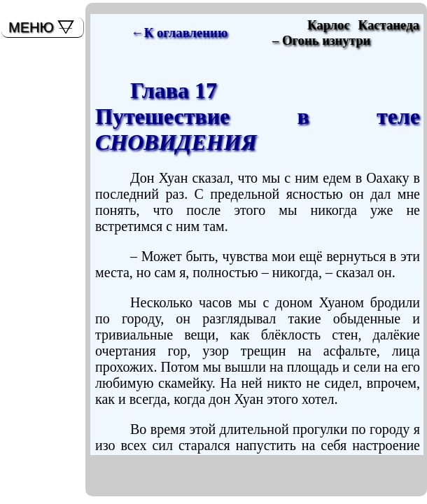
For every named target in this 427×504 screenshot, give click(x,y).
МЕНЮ (31, 27)
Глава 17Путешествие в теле (258, 116)
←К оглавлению (179, 33)
